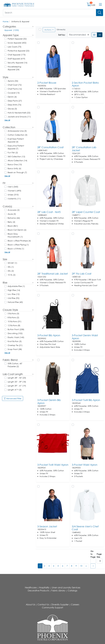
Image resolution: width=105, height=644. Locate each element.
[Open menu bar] (100, 5)
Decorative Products (38, 591)
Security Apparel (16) (17, 63)
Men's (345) (13, 187)
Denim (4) (12, 97)
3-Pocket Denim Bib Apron (49, 402)
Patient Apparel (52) (17, 39)
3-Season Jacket (47, 526)
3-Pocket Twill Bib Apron (86, 400)
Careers (75, 605)
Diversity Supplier (60, 605)
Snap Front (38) (15, 349)
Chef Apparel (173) (17, 55)
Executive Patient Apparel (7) (16, 147)
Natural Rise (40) (15, 302)
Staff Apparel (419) (16, 59)
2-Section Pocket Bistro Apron (85, 84)
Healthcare (31, 588)
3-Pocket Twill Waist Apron (53, 465)
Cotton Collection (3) (17, 135)
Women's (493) (14, 191)
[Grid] (100, 35)
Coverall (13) (14, 93)
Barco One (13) (15, 164)
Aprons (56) (13, 81)
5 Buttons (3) (13, 313)
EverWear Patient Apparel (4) (16, 140)
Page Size (99, 555)
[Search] (100, 13)
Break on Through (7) (17, 172)
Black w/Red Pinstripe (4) (19, 241)
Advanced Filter (13, 398)
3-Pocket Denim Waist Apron (85, 337)
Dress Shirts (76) (14, 105)
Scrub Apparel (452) (17, 43)
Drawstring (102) (15, 333)
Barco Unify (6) (14, 168)
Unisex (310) (13, 195)
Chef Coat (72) (15, 85)
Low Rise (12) (14, 294)
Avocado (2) (14, 210)
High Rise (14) (14, 290)
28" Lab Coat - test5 (49, 212)
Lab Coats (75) (14, 47)
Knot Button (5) (15, 341)
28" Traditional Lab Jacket (53, 274)
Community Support (52, 608)
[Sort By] (79, 35)
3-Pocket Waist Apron (85, 465)
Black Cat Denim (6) (17, 230)
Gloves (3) (12, 109)
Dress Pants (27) (15, 101)
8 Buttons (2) (13, 317)
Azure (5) (12, 214)
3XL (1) (11, 267)
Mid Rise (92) (14, 298)
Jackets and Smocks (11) (19, 117)
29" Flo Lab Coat (82, 274)
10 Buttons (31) (14, 321)
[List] (94, 35)
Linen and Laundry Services (66, 588)
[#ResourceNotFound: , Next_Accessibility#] (86, 566)
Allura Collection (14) (17, 160)
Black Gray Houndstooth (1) (15, 235)
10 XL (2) (12, 275)
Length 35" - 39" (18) (17, 382)
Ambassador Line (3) (17, 131)
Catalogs (72, 591)
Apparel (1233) (12, 30)
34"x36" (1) (12, 263)
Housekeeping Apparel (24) (14, 68)
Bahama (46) (14, 218)
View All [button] (7, 120)
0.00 (93, 5)
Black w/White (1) (16, 249)
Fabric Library (58, 591)
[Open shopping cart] (89, 5)
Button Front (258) (16, 329)
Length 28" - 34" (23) (17, 378)
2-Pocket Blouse (47, 83)
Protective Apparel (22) (19, 51)
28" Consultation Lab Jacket (84, 149)
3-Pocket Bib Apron (49, 335)
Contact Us (43, 605)
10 (81, 566)
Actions (48, 30)
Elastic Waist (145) (16, 337)
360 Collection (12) (16, 156)
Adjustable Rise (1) (16, 286)
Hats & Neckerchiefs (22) (19, 113)
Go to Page (93, 554)
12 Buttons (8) (14, 325)
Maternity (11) (14, 199)
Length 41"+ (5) (15, 390)
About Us (30, 605)
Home (6, 21)
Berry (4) (11, 222)
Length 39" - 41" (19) (17, 386)
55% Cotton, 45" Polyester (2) (15, 365)
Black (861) (13, 226)
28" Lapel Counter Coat (86, 212)
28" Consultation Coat (50, 147)
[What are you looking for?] (50, 13)
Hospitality (44, 588)
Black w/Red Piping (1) (18, 245)
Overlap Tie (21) (15, 345)
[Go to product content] (53, 61)
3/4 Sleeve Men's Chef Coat (85, 528)
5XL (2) (11, 271)
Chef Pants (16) (15, 89)
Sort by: (62, 35)
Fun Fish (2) (13, 153)
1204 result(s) (61, 30)
